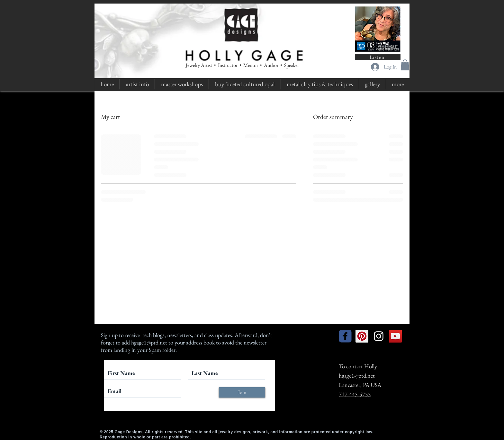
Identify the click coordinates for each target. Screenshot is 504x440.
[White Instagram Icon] (379, 336)
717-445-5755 (355, 394)
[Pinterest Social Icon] (362, 336)
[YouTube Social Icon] (395, 336)
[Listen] (378, 57)
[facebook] (345, 336)
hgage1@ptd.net (149, 342)
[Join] (242, 392)
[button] (405, 65)
